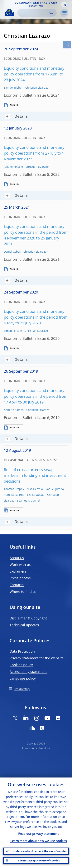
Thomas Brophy (14, 489)
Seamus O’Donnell (29, 500)
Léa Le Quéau (36, 495)
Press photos (20, 578)
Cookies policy (21, 665)
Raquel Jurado (55, 489)
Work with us (20, 564)
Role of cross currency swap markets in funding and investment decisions (35, 475)
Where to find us (23, 591)
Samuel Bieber (13, 88)
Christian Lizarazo (37, 88)
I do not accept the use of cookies (39, 860)
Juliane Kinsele (13, 167)
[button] (64, 4)
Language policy (23, 678)
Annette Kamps (14, 410)
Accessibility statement (28, 672)
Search (51, 13)
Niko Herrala (35, 489)
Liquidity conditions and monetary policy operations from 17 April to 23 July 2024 (34, 74)
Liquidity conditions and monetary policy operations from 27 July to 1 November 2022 (34, 153)
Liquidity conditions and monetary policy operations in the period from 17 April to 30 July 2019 (36, 396)
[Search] (34, 13)
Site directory (22, 689)
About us (17, 558)
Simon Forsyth (13, 331)
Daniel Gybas (12, 252)
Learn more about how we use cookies (39, 841)
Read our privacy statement (38, 834)
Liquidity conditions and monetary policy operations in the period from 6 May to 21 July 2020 (36, 317)
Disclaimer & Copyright (28, 618)
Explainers (18, 571)
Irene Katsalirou (14, 495)
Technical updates (24, 625)
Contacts (17, 585)
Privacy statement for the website (37, 658)
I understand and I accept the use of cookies (39, 851)
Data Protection (22, 651)
